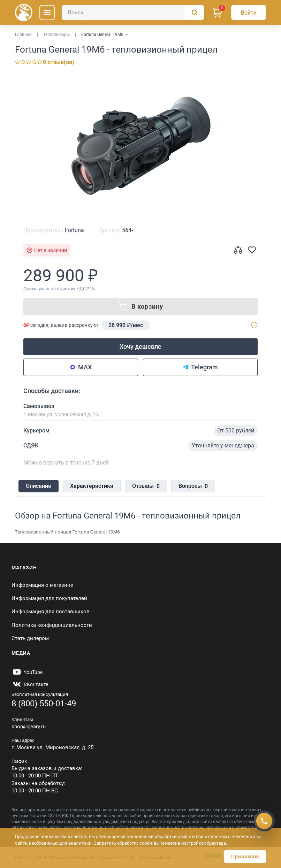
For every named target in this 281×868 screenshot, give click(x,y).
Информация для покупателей (49, 598)
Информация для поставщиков (51, 612)
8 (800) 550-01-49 (44, 704)
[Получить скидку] (264, 821)
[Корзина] (218, 13)
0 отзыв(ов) (59, 62)
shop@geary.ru (29, 727)
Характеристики (92, 486)
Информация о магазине (42, 585)
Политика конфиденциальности (52, 625)
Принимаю (245, 857)
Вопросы (193, 486)
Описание (39, 486)
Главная (23, 34)
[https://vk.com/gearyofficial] (30, 684)
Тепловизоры (56, 34)
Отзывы (146, 486)
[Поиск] (133, 13)
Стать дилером (30, 638)
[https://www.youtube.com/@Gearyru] (27, 672)
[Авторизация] (249, 13)
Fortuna (74, 230)
